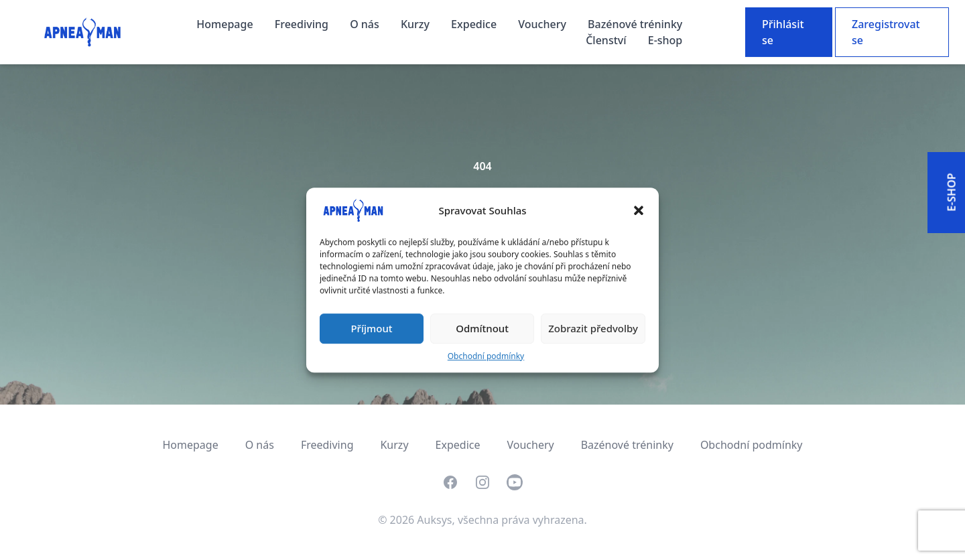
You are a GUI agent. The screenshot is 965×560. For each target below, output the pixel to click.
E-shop (665, 40)
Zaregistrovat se (886, 32)
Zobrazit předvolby (593, 328)
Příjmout (371, 328)
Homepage (226, 24)
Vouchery (543, 24)
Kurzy (416, 24)
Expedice (475, 24)
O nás (366, 24)
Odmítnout (482, 328)
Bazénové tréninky (635, 24)
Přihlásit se (783, 32)
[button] (639, 210)
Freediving (303, 24)
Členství (607, 40)
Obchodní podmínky (486, 356)
